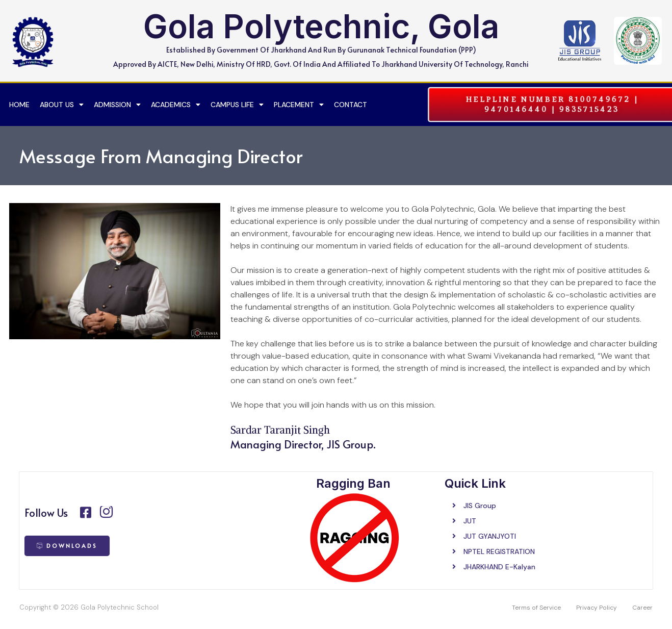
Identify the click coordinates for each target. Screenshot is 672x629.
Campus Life (237, 105)
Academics (176, 105)
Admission (117, 105)
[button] (552, 104)
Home (19, 105)
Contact (351, 105)
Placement (299, 105)
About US (62, 105)
